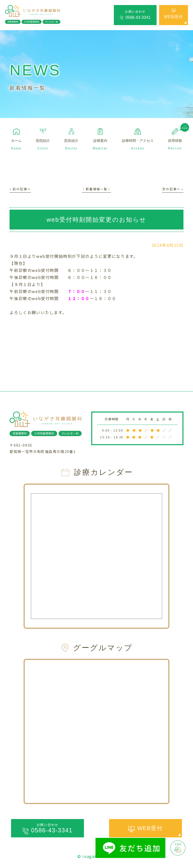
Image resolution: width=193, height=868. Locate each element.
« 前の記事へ (21, 189)
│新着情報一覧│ (97, 189)
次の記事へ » (172, 189)
